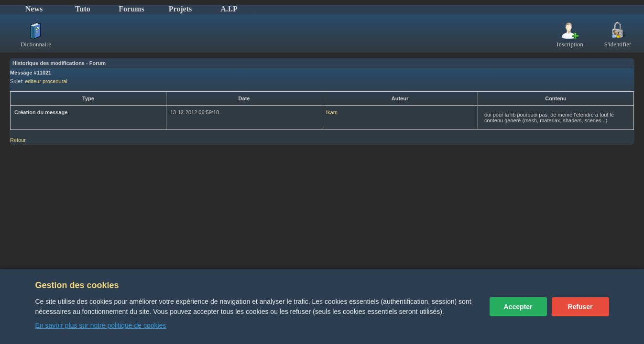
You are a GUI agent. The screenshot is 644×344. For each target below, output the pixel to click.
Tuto (82, 9)
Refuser (580, 307)
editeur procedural (46, 81)
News (34, 9)
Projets (180, 9)
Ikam (332, 112)
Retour (18, 140)
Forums (131, 9)
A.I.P (229, 9)
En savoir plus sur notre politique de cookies (101, 325)
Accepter (518, 307)
